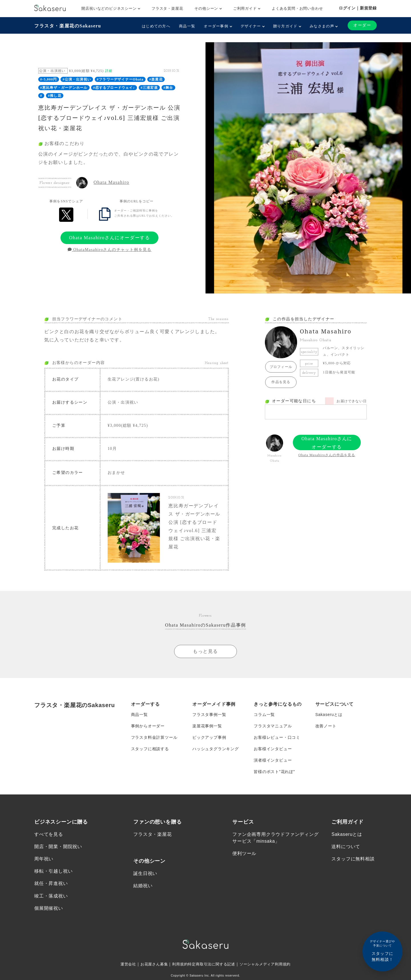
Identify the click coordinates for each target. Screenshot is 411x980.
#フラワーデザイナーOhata (120, 79)
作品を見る (281, 382)
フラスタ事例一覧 (209, 715)
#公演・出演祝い (77, 79)
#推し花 (55, 96)
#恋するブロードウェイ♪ (114, 88)
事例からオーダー (148, 726)
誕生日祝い (145, 874)
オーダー (362, 25)
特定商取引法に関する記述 (212, 965)
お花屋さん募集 (151, 965)
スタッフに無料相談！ (382, 950)
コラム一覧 (264, 715)
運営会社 (123, 965)
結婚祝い (143, 886)
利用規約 (178, 965)
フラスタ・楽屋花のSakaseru (68, 26)
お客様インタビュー (273, 749)
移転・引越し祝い (53, 872)
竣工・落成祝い (51, 896)
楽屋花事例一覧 (207, 726)
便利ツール (244, 854)
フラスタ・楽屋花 (167, 8)
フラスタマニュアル (273, 726)
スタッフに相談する (150, 749)
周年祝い (44, 859)
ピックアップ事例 (209, 737)
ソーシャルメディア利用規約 (269, 965)
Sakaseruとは (329, 715)
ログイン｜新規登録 (358, 8)
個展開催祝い (49, 908)
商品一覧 (187, 26)
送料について (346, 847)
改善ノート (326, 726)
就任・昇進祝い (51, 884)
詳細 (109, 71)
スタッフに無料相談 (353, 859)
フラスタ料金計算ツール (154, 737)
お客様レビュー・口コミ (277, 737)
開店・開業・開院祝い (58, 847)
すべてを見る (49, 835)
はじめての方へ (156, 26)
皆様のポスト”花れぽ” (274, 772)
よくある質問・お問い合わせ (297, 8)
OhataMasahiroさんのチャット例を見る (110, 250)
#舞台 (168, 88)
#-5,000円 (49, 79)
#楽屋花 (156, 79)
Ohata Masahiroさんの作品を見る (327, 455)
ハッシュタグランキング (216, 749)
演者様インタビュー (273, 760)
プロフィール (281, 367)
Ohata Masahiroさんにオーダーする (109, 238)
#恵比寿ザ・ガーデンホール (64, 88)
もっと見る (205, 651)
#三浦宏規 (149, 88)
